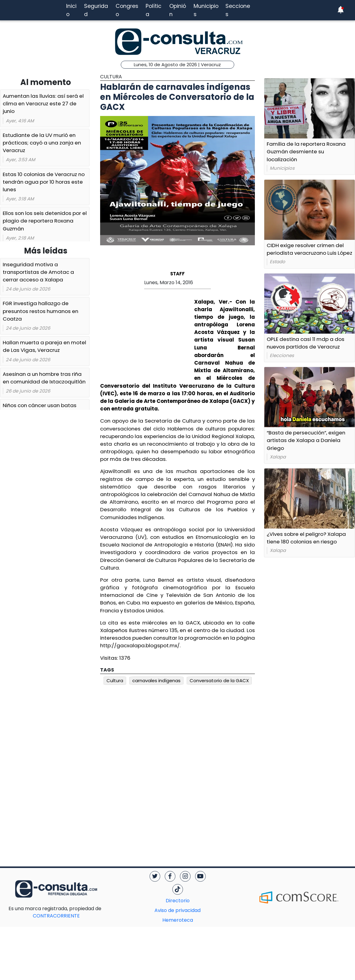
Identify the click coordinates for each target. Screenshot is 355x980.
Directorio (178, 901)
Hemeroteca (178, 920)
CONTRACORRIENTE (68, 912)
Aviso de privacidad (177, 910)
